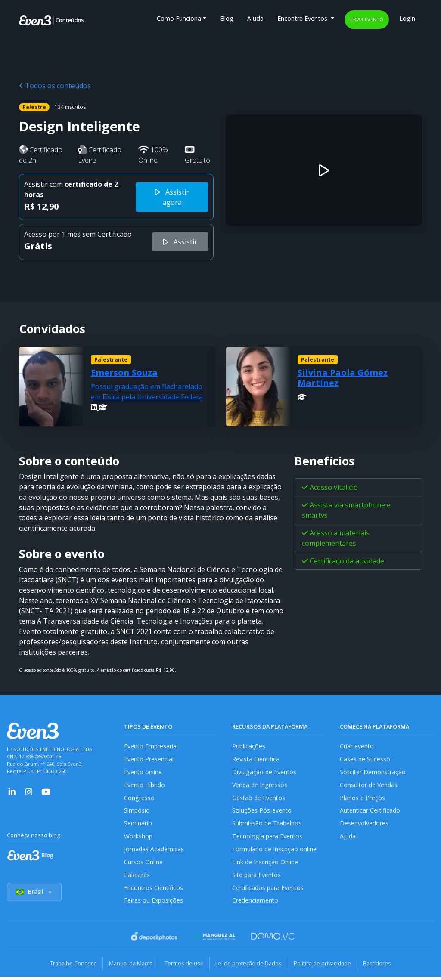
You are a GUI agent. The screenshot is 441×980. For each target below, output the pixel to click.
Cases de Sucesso (365, 759)
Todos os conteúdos (55, 86)
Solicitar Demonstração (373, 773)
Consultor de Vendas (370, 786)
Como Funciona (179, 18)
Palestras (137, 878)
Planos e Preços (362, 799)
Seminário (138, 825)
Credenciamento (256, 904)
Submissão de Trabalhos (267, 825)
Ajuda (255, 18)
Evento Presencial (149, 759)
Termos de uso (183, 967)
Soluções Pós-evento (262, 812)
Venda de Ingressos (260, 786)
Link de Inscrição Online (265, 864)
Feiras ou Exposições (154, 904)
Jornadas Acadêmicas (154, 852)
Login (407, 18)
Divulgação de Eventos (265, 773)
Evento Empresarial (151, 746)
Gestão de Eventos (259, 799)
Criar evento (367, 19)
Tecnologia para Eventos (268, 838)
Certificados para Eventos (269, 891)
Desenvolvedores (364, 825)
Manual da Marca (127, 967)
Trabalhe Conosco (68, 967)
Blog (227, 18)
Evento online (143, 773)
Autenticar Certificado (371, 812)
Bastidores (383, 967)
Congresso (139, 799)
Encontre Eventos (303, 18)
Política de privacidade (326, 967)
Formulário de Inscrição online (275, 852)
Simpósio (137, 812)
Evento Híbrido (145, 786)
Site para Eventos (257, 878)
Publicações (249, 746)
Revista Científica (256, 759)
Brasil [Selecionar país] (34, 896)
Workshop (138, 838)
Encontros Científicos (154, 891)
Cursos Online (143, 864)
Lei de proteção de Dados (250, 967)
